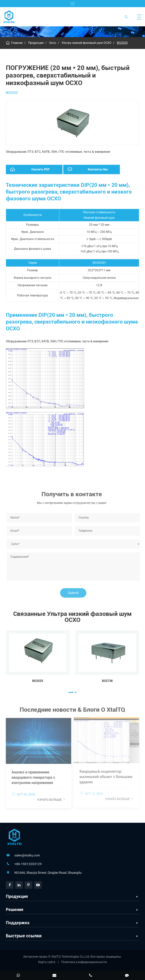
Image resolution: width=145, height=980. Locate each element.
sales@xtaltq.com (27, 855)
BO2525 (38, 681)
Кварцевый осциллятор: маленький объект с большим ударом (106, 775)
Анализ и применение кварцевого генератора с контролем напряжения (33, 776)
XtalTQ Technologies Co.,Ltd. (71, 957)
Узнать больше (51, 798)
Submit (75, 593)
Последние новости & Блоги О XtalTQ (72, 711)
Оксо (53, 43)
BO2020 (122, 43)
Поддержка (18, 923)
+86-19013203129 (28, 864)
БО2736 (107, 681)
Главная (17, 43)
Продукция (36, 43)
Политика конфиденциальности (84, 962)
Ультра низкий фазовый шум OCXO (86, 43)
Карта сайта (47, 962)
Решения (15, 910)
